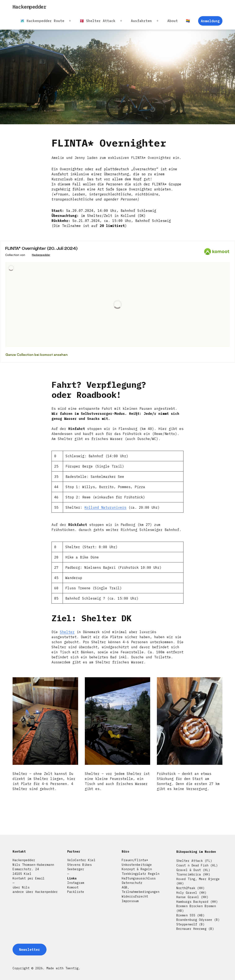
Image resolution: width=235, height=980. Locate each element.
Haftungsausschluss (139, 878)
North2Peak (186, 888)
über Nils (21, 887)
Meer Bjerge (209, 879)
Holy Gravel (187, 893)
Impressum (130, 901)
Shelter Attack (190, 861)
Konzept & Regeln (137, 869)
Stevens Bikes (79, 865)
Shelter (67, 632)
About (173, 21)
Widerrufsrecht (135, 896)
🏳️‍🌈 (188, 21)
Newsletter (30, 950)
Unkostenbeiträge (137, 865)
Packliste (76, 892)
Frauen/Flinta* (135, 860)
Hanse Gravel (188, 897)
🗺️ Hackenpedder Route (42, 21)
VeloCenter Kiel (81, 860)
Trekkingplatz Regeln (141, 874)
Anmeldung (210, 21)
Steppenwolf (187, 924)
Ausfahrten (141, 21)
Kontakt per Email (29, 878)
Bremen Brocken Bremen (196, 906)
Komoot (73, 887)
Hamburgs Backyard (192, 902)
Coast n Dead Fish (192, 865)
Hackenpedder (29, 7)
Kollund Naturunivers (105, 507)
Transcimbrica (189, 874)
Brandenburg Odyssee (194, 920)
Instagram (76, 883)
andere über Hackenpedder (35, 892)
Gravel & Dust (189, 870)
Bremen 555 (186, 915)
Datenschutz (132, 883)
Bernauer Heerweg (191, 929)
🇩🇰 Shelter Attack (98, 21)
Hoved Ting (186, 879)
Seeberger (76, 869)
